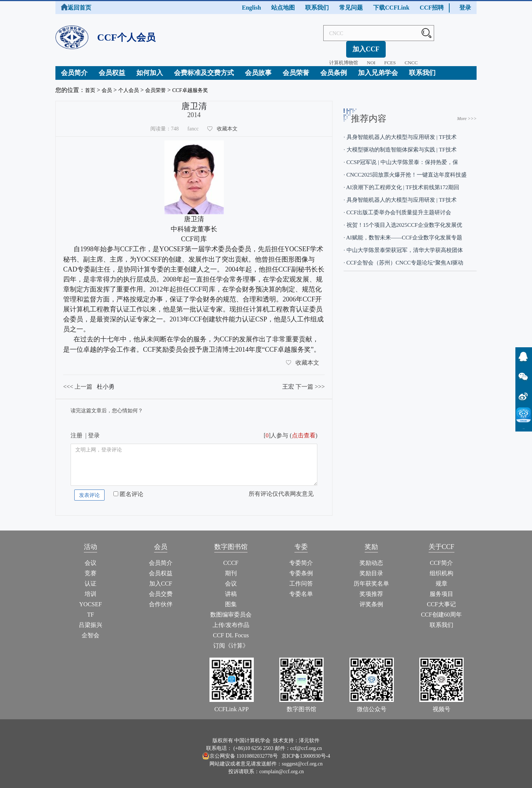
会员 (109, 84)
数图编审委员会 (231, 609)
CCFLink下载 (524, 429)
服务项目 (441, 588)
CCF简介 (441, 557)
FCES (367, 47)
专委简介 (301, 557)
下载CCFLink (391, 8)
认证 (91, 578)
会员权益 (112, 67)
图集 (231, 599)
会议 (91, 557)
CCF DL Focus (231, 630)
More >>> (467, 113)
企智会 (91, 630)
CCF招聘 (432, 8)
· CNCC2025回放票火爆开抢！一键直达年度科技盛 (405, 169)
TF (91, 609)
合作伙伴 (161, 599)
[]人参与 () (291, 430)
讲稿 (231, 588)
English (252, 8)
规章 (441, 578)
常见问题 (351, 8)
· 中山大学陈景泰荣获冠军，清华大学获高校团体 (403, 245)
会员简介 (74, 67)
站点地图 (283, 8)
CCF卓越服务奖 (201, 84)
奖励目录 (371, 568)
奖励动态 (371, 557)
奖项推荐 (371, 588)
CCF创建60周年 (441, 609)
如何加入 (150, 67)
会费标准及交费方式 (204, 67)
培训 (91, 588)
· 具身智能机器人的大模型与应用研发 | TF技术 (400, 132)
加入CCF (457, 33)
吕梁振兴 (91, 619)
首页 (91, 84)
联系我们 (317, 8)
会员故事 (258, 67)
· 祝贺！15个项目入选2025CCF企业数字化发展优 (403, 219)
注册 (76, 430)
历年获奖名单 (371, 578)
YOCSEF (90, 599)
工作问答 (301, 578)
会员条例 (334, 67)
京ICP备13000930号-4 (306, 750)
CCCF (231, 557)
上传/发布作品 (231, 619)
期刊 (231, 568)
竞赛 (91, 568)
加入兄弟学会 (378, 67)
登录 (465, 8)
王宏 (288, 381)
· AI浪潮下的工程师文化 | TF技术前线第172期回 (401, 182)
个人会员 (133, 84)
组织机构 (441, 568)
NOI (348, 47)
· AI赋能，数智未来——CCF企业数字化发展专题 (403, 232)
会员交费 (161, 588)
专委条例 (301, 568)
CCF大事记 (441, 599)
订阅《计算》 (231, 640)
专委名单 (301, 588)
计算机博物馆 (321, 47)
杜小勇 (106, 381)
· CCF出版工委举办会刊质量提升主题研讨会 (397, 207)
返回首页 (76, 8)
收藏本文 (227, 123)
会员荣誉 (296, 67)
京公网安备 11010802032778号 (240, 750)
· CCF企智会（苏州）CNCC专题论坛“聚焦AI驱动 (403, 257)
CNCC (388, 47)
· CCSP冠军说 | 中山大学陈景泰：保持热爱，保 (401, 157)
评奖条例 (371, 599)
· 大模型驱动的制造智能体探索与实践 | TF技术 (400, 144)
